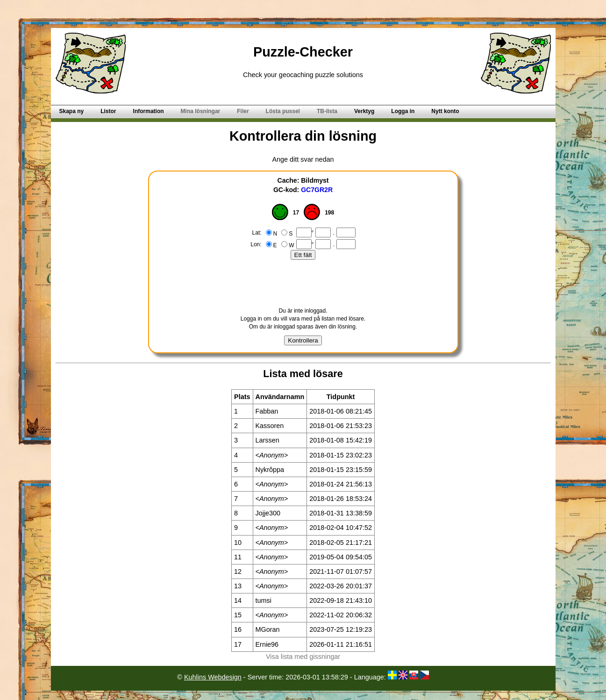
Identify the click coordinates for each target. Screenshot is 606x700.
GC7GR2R (317, 190)
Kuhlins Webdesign (213, 677)
